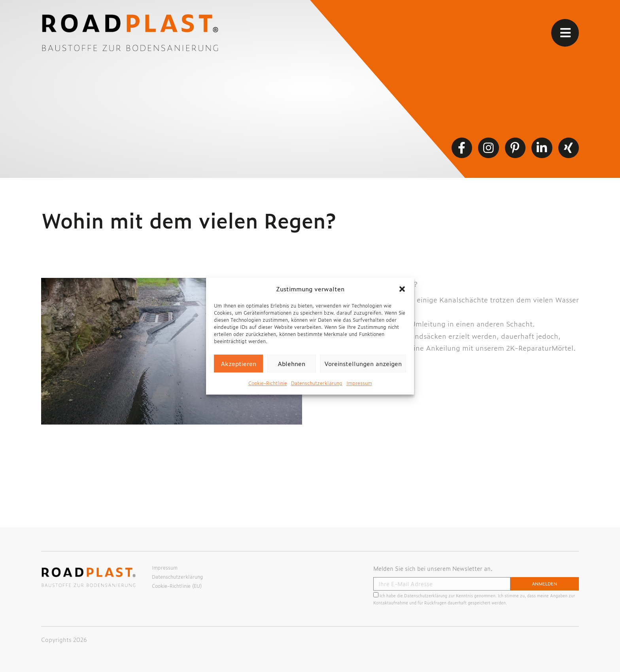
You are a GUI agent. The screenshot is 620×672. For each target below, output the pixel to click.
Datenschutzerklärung (317, 383)
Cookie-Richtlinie (268, 383)
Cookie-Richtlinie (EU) (177, 586)
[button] (402, 289)
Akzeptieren (238, 363)
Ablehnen (291, 363)
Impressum (359, 383)
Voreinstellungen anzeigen (363, 363)
